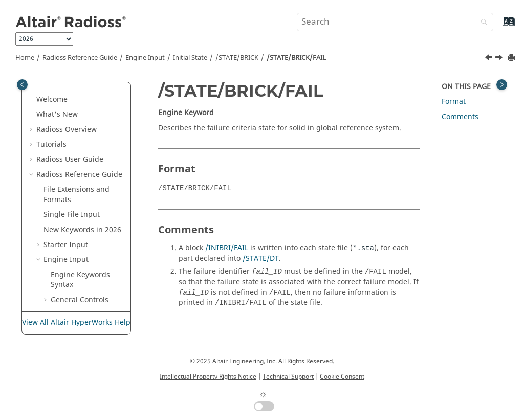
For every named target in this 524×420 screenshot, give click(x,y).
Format (454, 102)
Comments (460, 117)
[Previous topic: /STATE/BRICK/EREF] (490, 59)
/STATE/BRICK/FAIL (296, 58)
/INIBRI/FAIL (227, 248)
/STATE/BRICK (237, 58)
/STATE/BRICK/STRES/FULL (95, 308)
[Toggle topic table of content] (502, 85)
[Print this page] (512, 58)
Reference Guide (80, 58)
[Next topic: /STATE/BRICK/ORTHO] (500, 59)
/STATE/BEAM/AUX (90, 107)
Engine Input (145, 58)
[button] (54, 82)
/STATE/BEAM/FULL (91, 123)
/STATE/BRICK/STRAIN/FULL (95, 258)
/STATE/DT (261, 259)
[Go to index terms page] (498, 26)
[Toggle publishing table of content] (22, 85)
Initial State (190, 58)
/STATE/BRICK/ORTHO (93, 233)
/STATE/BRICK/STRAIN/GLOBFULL (95, 283)
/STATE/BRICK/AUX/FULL (93, 157)
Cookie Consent (342, 377)
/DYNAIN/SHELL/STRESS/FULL (91, 87)
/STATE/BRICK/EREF (93, 182)
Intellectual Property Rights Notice (208, 377)
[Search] (482, 23)
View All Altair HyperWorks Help (76, 323)
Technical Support (288, 377)
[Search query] (395, 22)
